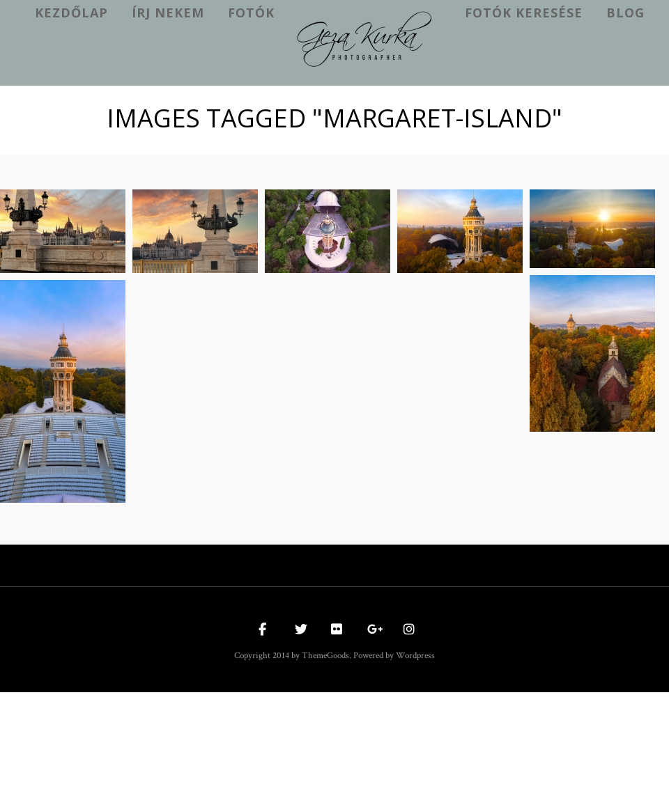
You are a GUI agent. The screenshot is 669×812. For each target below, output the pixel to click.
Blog (625, 13)
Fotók (251, 13)
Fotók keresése (524, 13)
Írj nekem (168, 13)
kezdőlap (71, 13)
